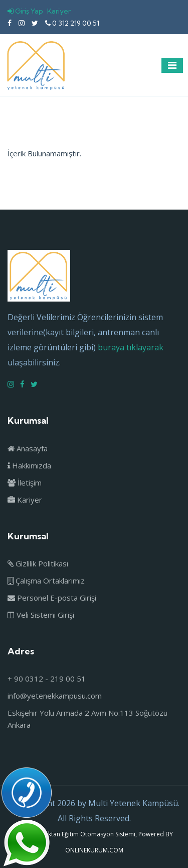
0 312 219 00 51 (72, 23)
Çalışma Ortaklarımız (46, 581)
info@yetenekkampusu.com (55, 696)
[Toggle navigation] (172, 65)
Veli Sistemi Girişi (41, 615)
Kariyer (59, 11)
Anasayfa (28, 448)
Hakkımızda (29, 465)
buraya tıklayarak (131, 347)
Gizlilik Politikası (38, 563)
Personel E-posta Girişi (52, 598)
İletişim (25, 483)
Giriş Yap (25, 11)
